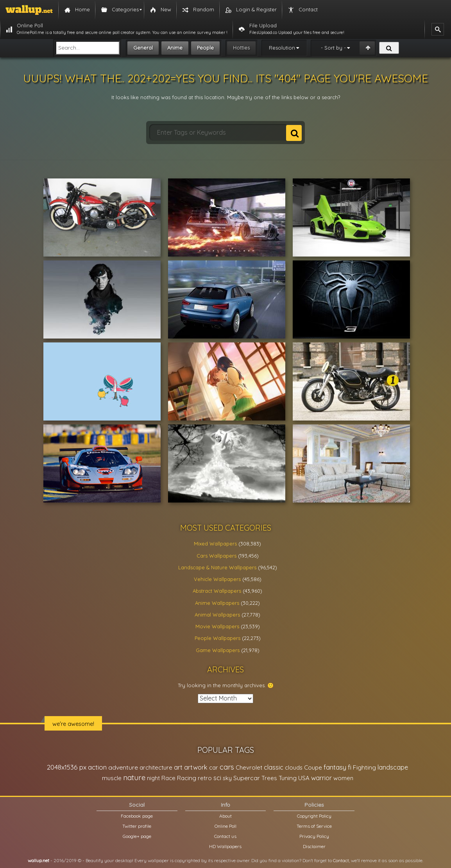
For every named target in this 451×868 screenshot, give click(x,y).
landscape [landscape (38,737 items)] (393, 767)
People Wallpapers (217, 638)
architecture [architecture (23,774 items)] (156, 767)
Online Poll (225, 826)
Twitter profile (137, 826)
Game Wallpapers (218, 650)
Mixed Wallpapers (215, 544)
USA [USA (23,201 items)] (304, 778)
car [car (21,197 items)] (214, 767)
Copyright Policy (314, 816)
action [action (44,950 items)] (97, 767)
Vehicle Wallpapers (217, 579)
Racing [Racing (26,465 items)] (187, 778)
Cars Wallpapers (217, 556)
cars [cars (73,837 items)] (227, 767)
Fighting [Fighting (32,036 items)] (364, 767)
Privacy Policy (314, 836)
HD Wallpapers (225, 846)
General (143, 48)
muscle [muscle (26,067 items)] (112, 778)
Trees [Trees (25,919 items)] (269, 778)
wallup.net (38, 860)
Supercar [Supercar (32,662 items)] (247, 778)
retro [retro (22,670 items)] (205, 778)
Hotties (241, 48)
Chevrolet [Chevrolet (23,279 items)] (249, 767)
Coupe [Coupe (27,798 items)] (313, 767)
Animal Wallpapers (217, 615)
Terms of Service (314, 826)
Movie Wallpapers (217, 626)
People (205, 48)
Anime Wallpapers (217, 603)
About (225, 816)
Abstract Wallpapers (217, 591)
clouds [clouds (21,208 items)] (294, 767)
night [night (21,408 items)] (153, 778)
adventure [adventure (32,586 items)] (123, 767)
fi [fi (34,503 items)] (350, 767)
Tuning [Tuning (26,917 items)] (288, 778)
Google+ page (137, 836)
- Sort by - (333, 48)
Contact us (225, 836)
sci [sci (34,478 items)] (217, 778)
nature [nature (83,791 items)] (134, 777)
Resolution (282, 48)
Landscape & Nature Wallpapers (217, 567)
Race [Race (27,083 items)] (168, 778)
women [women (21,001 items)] (343, 778)
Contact (341, 860)
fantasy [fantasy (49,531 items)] (335, 767)
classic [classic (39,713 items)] (274, 767)
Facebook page (137, 816)
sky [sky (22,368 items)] (227, 778)
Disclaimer (314, 846)
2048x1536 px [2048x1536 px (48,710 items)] (67, 767)
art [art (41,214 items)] (178, 767)
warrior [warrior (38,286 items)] (321, 778)
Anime (175, 48)
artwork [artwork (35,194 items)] (196, 767)
